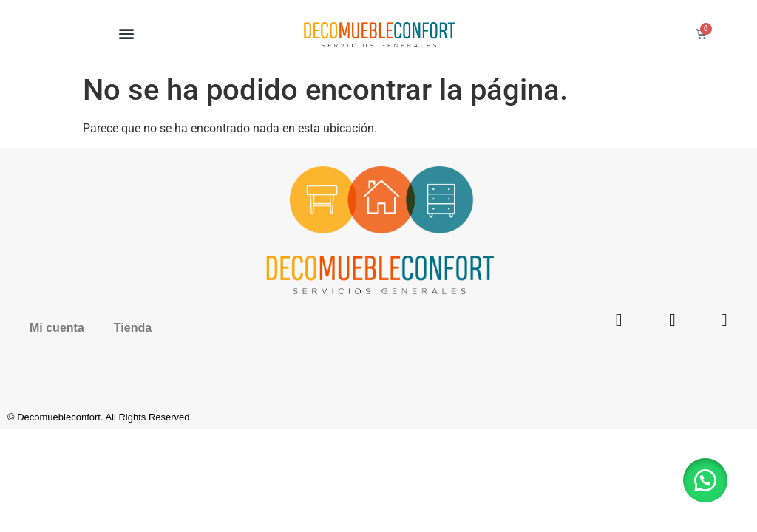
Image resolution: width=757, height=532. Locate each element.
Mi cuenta (57, 328)
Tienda (133, 328)
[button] (126, 34)
